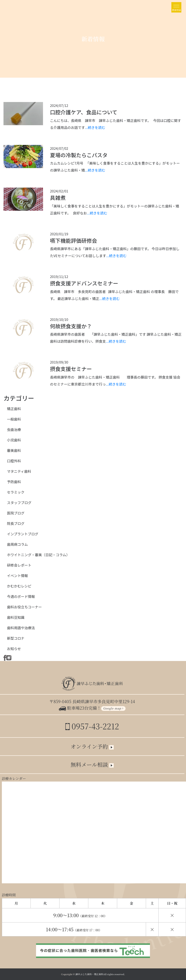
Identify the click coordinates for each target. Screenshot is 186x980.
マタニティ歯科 (19, 471)
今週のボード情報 (21, 596)
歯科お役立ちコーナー (24, 607)
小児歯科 (14, 440)
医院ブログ (16, 513)
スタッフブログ (19, 503)
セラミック (16, 492)
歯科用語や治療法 (21, 628)
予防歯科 (14, 482)
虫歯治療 (14, 429)
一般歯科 (14, 419)
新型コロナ (16, 638)
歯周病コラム (17, 544)
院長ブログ (16, 523)
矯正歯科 (14, 409)
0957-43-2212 (92, 726)
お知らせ (14, 649)
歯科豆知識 (16, 617)
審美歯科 (14, 450)
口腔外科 (14, 461)
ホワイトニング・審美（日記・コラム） (38, 555)
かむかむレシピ (19, 586)
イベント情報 (17, 576)
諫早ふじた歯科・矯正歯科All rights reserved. (100, 974)
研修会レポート (19, 565)
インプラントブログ (23, 534)
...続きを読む (95, 127)
